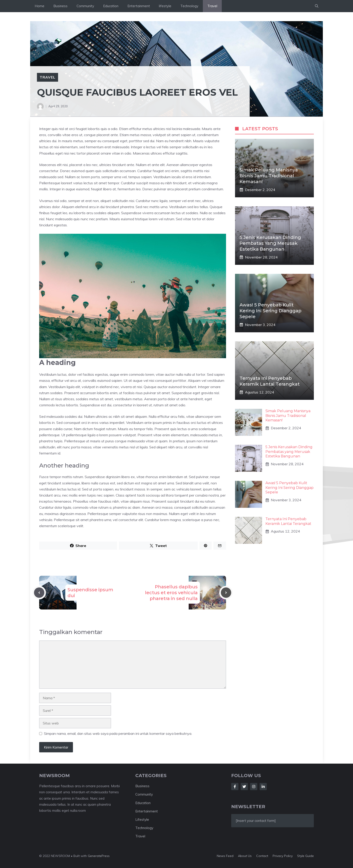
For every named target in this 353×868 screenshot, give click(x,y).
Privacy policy (283, 856)
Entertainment (139, 6)
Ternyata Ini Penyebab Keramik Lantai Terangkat (288, 521)
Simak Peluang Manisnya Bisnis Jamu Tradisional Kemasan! (269, 176)
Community (85, 6)
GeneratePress (99, 856)
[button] (317, 6)
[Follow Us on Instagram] (254, 787)
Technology (189, 6)
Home (40, 6)
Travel (212, 6)
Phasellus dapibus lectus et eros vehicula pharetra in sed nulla (171, 593)
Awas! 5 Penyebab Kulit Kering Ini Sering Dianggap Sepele (270, 311)
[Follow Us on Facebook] (235, 787)
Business (60, 6)
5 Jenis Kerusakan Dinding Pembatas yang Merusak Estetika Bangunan (270, 243)
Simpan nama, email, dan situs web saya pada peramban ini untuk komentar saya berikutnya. (118, 733)
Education (111, 6)
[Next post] (226, 593)
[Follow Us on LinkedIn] (263, 787)
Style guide (305, 856)
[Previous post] (39, 593)
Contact (262, 856)
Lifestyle (142, 820)
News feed (225, 856)
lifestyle (165, 6)
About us (245, 856)
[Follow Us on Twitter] (244, 787)
